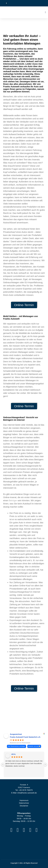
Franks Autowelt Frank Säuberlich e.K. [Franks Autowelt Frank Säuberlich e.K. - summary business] (25, 737)
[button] (6, 3)
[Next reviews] (45, 765)
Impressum (24, 800)
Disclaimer (24, 806)
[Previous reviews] (3, 765)
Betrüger (13, 500)
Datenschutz (24, 803)
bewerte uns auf (33, 746)
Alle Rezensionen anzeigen (17, 746)
